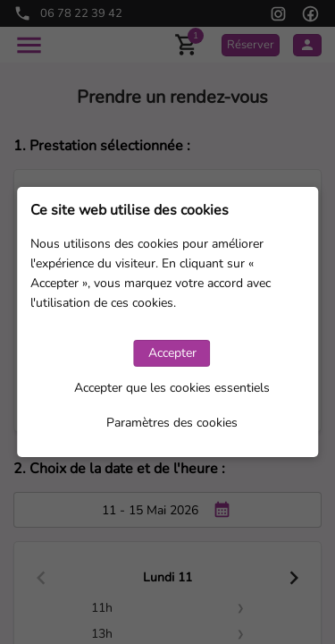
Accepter (172, 353)
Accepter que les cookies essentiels (172, 388)
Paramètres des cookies (172, 423)
